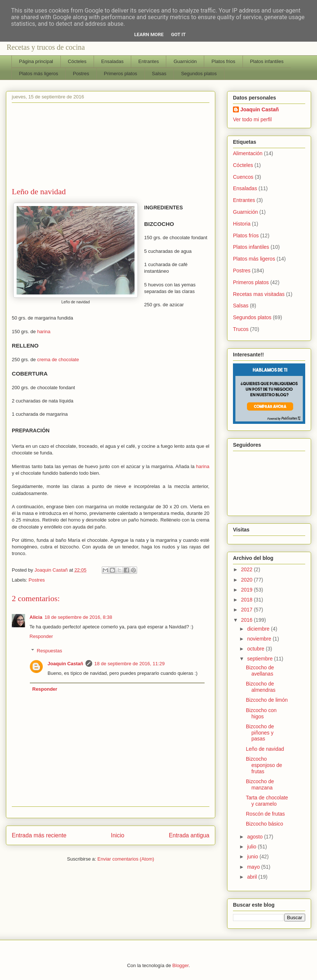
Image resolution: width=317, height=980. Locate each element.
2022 (248, 569)
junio (253, 857)
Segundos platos (199, 74)
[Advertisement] (111, 146)
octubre (256, 649)
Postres (81, 74)
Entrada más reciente (39, 835)
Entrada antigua (189, 835)
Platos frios (223, 61)
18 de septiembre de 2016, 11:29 (130, 664)
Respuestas (50, 651)
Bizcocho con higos (261, 713)
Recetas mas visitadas (259, 294)
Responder (41, 636)
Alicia (36, 617)
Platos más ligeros (39, 74)
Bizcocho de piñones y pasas (260, 733)
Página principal (36, 61)
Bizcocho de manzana (260, 784)
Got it (178, 34)
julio (252, 847)
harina (44, 332)
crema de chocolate (58, 360)
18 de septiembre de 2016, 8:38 (79, 617)
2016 (248, 620)
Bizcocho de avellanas (260, 671)
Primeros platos (121, 74)
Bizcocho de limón (267, 700)
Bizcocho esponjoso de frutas (264, 765)
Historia (242, 224)
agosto (255, 837)
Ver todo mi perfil (252, 119)
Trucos (241, 329)
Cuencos (243, 177)
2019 (248, 590)
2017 (248, 610)
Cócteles (77, 61)
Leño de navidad (265, 749)
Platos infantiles (267, 61)
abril (252, 877)
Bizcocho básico (264, 824)
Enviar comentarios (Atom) (126, 859)
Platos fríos (246, 236)
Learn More (149, 34)
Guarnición (185, 61)
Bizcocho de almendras (261, 687)
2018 (248, 600)
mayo (254, 867)
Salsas (159, 74)
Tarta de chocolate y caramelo (267, 801)
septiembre (260, 659)
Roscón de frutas (265, 814)
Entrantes (149, 61)
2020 (248, 580)
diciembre (259, 629)
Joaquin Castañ (65, 664)
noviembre (260, 639)
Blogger (181, 965)
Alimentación (248, 153)
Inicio (118, 835)
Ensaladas (113, 61)
